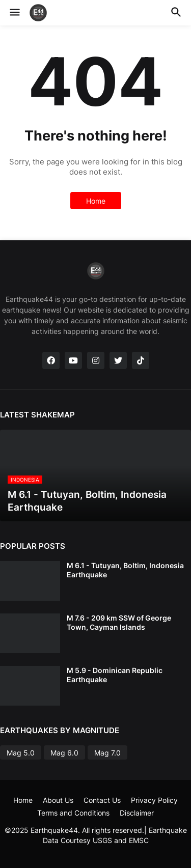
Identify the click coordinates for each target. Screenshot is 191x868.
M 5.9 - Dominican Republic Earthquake (115, 675)
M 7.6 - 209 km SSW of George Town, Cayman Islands (119, 622)
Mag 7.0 (107, 753)
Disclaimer (137, 813)
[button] (14, 13)
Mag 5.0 (21, 753)
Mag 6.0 (64, 753)
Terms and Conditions (73, 813)
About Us (58, 800)
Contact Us (102, 800)
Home (96, 201)
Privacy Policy (154, 800)
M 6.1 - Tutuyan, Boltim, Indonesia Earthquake (125, 570)
